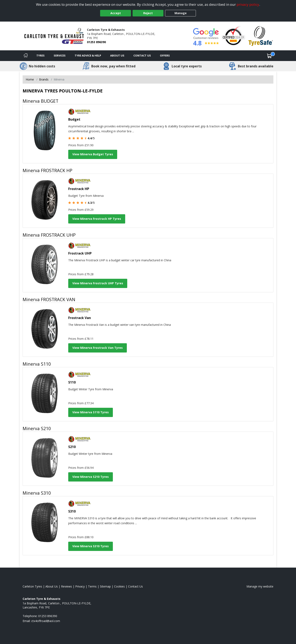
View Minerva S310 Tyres (91, 546)
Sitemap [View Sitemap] (105, 586)
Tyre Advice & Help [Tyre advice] (88, 55)
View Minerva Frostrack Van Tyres (98, 348)
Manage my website (260, 586)
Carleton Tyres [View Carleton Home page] (32, 586)
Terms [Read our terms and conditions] (92, 586)
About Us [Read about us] (52, 586)
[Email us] (46, 621)
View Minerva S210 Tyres (91, 477)
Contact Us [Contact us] (142, 55)
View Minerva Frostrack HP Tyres (97, 219)
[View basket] (269, 56)
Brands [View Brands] (44, 79)
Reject (148, 13)
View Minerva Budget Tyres (93, 154)
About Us (117, 55)
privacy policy (248, 4)
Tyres (40, 55)
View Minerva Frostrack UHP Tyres (98, 283)
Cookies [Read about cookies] (119, 586)
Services (60, 55)
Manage (181, 13)
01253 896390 (96, 42)
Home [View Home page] (30, 79)
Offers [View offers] (165, 55)
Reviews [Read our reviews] (66, 586)
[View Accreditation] (233, 36)
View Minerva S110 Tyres (91, 412)
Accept (116, 13)
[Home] (26, 56)
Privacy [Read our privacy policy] (80, 586)
